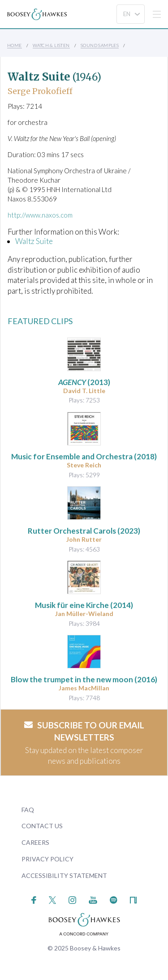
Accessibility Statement (64, 875)
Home (15, 45)
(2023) (84, 531)
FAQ (28, 810)
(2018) (84, 456)
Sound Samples (100, 45)
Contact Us (42, 826)
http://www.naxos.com (40, 215)
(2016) (84, 679)
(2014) (84, 605)
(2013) (84, 382)
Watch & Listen (51, 45)
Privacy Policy (47, 859)
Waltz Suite (34, 241)
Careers (35, 842)
